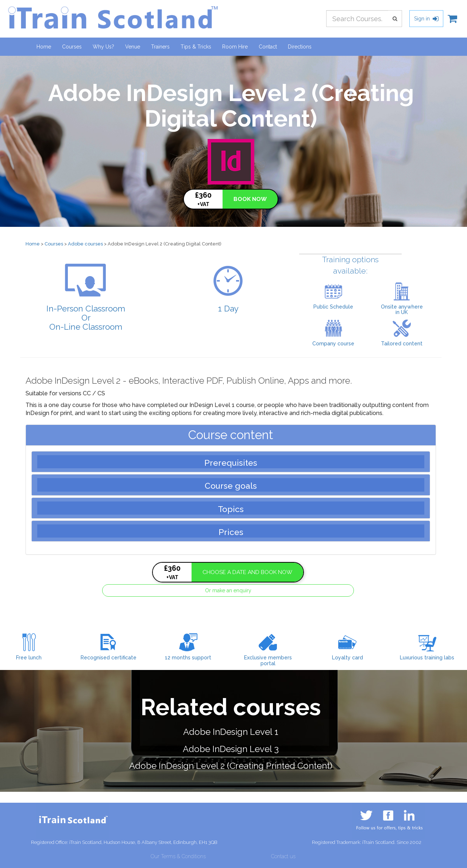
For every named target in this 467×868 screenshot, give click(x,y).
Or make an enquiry (228, 590)
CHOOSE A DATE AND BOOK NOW (247, 572)
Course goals (231, 486)
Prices (231, 532)
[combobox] (357, 19)
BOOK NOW (250, 199)
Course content (231, 435)
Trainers (160, 47)
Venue (133, 47)
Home (44, 47)
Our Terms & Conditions (178, 856)
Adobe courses (85, 244)
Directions (300, 47)
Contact (268, 47)
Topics (231, 509)
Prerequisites (231, 463)
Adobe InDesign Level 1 (231, 732)
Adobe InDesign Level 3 (231, 749)
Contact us (283, 856)
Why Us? (103, 47)
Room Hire (235, 47)
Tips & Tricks (196, 47)
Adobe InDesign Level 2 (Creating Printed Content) (231, 766)
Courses (75, 46)
